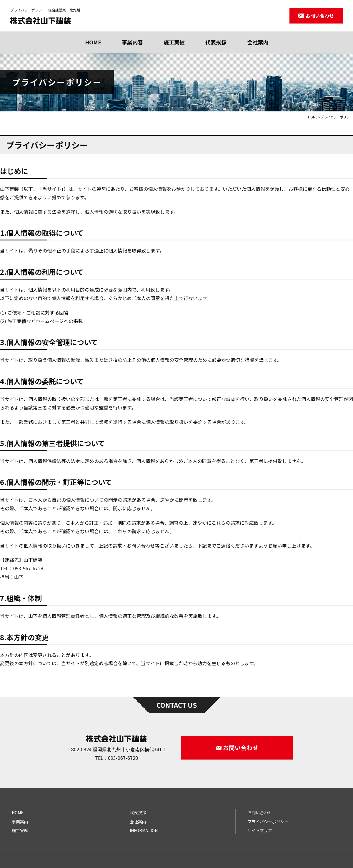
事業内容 (132, 42)
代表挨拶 (216, 42)
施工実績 (174, 42)
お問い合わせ (260, 812)
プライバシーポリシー (268, 822)
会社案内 (258, 42)
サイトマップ (260, 830)
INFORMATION (144, 830)
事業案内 (20, 822)
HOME (93, 42)
